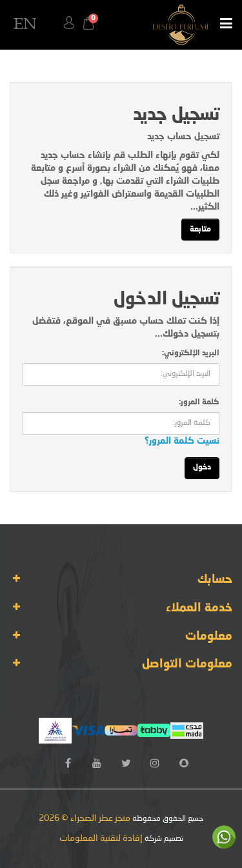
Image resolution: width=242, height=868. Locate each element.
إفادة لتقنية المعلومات (101, 838)
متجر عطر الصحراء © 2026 (85, 818)
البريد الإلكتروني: (191, 353)
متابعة (200, 230)
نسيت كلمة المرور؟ (182, 441)
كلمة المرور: (199, 402)
